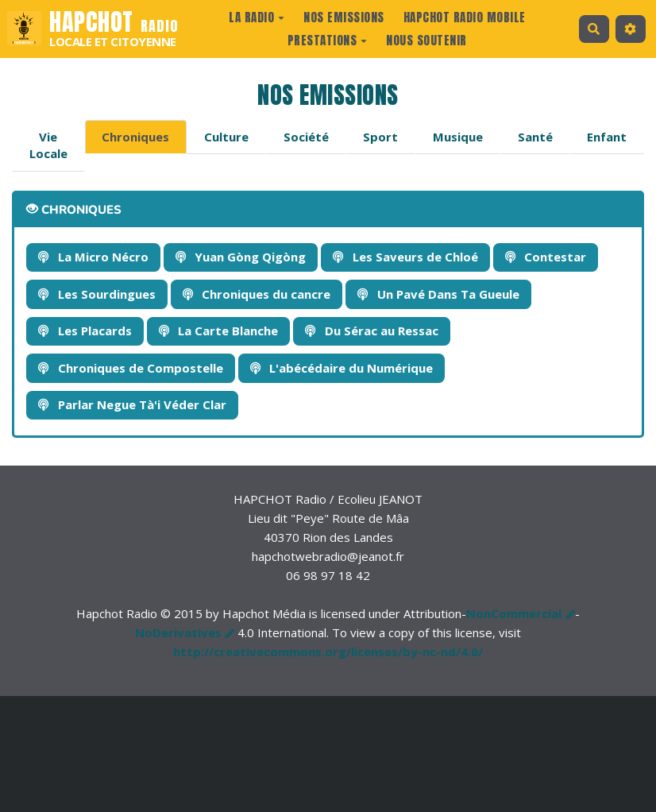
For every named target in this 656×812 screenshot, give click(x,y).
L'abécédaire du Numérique (342, 368)
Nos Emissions (344, 17)
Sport (380, 137)
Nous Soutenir (426, 40)
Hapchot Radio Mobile (465, 17)
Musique (458, 137)
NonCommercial (514, 613)
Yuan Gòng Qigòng (241, 257)
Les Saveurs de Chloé (405, 257)
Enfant (607, 137)
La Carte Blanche (219, 331)
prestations (328, 40)
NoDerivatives (178, 632)
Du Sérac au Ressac (372, 331)
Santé (535, 137)
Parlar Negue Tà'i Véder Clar (132, 404)
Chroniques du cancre (257, 294)
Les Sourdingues (97, 294)
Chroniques (135, 137)
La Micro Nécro (93, 257)
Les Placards (85, 331)
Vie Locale (48, 145)
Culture (226, 137)
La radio (257, 17)
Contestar (546, 257)
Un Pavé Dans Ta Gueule (438, 294)
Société (306, 137)
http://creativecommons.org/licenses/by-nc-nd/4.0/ (328, 652)
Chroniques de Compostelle (131, 368)
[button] (631, 29)
